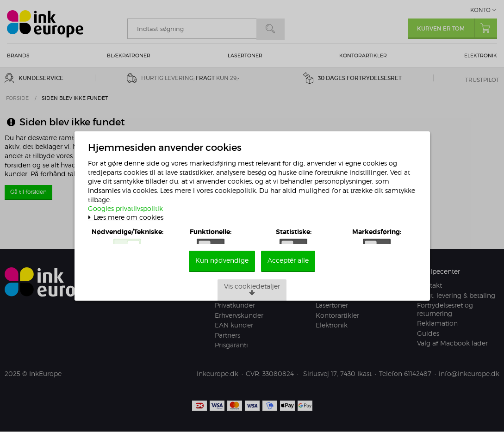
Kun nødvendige (222, 271)
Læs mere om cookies (130, 211)
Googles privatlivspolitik (130, 202)
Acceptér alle (289, 271)
